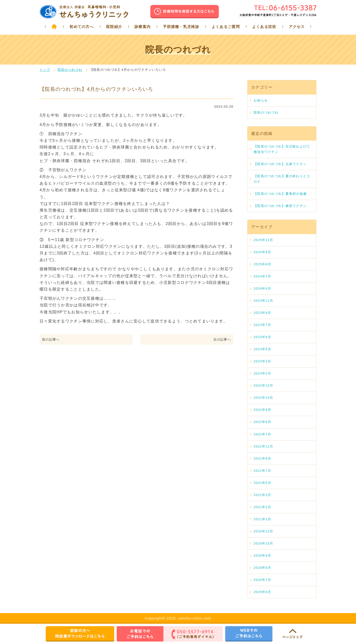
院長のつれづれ (70, 70)
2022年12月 (264, 385)
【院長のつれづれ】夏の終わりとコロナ (282, 179)
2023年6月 (262, 337)
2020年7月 (262, 580)
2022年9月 (262, 410)
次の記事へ (222, 339)
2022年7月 (262, 434)
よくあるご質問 (226, 27)
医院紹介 (114, 27)
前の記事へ (51, 339)
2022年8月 (262, 422)
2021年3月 (262, 495)
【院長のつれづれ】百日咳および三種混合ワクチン (282, 149)
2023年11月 (264, 301)
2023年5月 (262, 349)
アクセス (297, 27)
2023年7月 (262, 325)
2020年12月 (264, 531)
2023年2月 (262, 373)
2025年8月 (262, 264)
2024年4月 (262, 288)
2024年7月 (262, 276)
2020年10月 (264, 543)
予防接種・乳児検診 (181, 27)
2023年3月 (262, 361)
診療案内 (143, 27)
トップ (45, 70)
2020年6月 (262, 592)
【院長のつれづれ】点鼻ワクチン (280, 164)
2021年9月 (262, 458)
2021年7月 (262, 471)
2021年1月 (262, 519)
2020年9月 (262, 556)
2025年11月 (264, 240)
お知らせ (261, 100)
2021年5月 (262, 483)
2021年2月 (262, 507)
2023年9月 (262, 313)
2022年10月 (264, 398)
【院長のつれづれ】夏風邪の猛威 (280, 194)
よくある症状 (264, 27)
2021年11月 (264, 446)
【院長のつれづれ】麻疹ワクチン (280, 206)
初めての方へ (82, 27)
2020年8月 (262, 568)
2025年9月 (262, 252)
